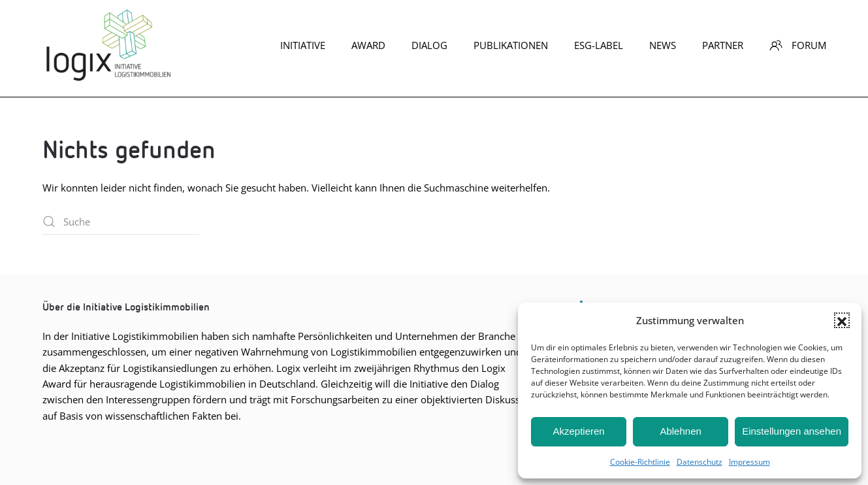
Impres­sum (749, 462)
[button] (842, 320)
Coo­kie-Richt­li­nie (640, 462)
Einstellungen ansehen (792, 431)
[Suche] (121, 222)
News (663, 45)
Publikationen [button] (511, 45)
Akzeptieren (578, 431)
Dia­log (429, 45)
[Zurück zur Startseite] (108, 45)
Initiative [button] (303, 45)
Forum (798, 45)
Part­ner (723, 45)
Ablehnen (680, 431)
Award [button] (368, 45)
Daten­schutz (699, 462)
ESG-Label (599, 45)
